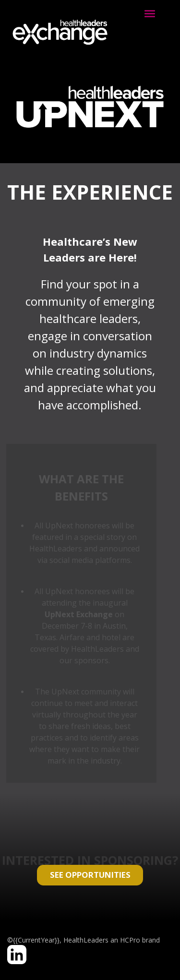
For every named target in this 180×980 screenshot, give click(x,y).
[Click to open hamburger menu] (150, 13)
